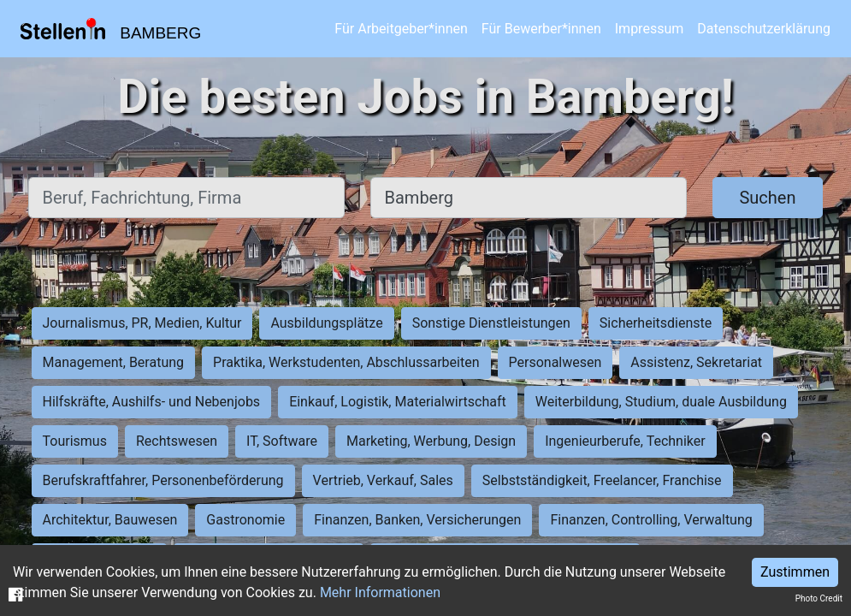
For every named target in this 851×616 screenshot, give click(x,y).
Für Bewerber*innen (541, 29)
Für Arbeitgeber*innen (401, 29)
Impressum (650, 29)
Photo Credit (819, 598)
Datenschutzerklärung (764, 29)
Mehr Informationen (380, 592)
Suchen (767, 198)
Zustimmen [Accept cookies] (795, 572)
